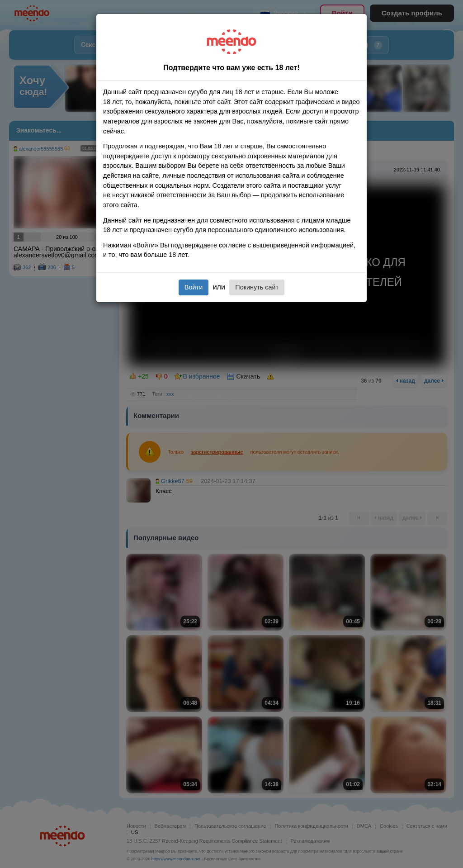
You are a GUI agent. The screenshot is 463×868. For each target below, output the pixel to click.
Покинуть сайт (257, 287)
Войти (194, 287)
